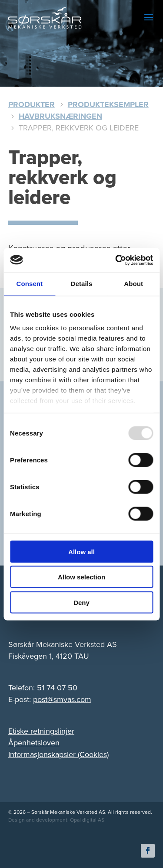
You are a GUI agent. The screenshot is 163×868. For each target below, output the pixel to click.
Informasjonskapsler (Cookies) (58, 754)
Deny (81, 602)
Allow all (81, 551)
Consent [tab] (29, 284)
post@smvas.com (62, 699)
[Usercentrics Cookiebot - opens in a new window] (116, 260)
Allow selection (81, 577)
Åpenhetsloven (34, 743)
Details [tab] (82, 284)
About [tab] (133, 284)
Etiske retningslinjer (41, 731)
